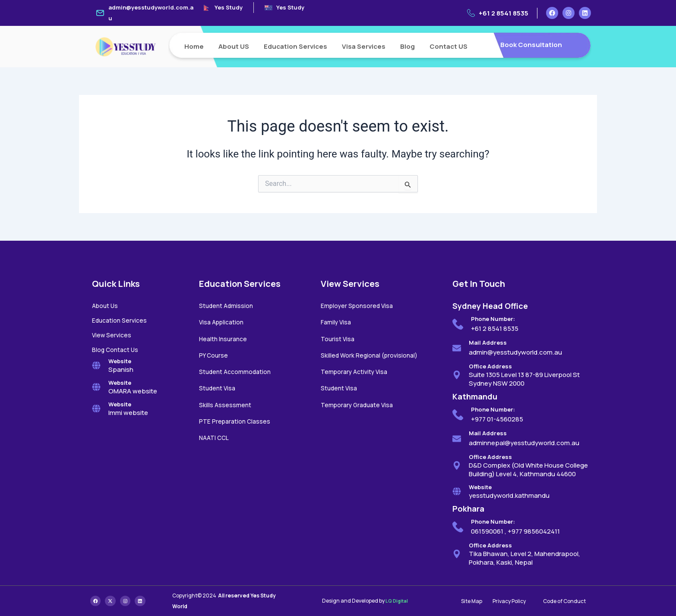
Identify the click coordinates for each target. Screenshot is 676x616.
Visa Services (364, 46)
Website (120, 359)
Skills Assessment (226, 402)
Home (194, 46)
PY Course (214, 354)
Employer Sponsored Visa (359, 306)
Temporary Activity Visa (357, 370)
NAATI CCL (215, 434)
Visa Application (223, 322)
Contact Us (123, 348)
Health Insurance (225, 338)
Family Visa (337, 322)
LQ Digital (398, 601)
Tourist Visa (338, 338)
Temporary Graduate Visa (360, 402)
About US (234, 46)
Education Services (295, 46)
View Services (113, 334)
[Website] (96, 364)
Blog (407, 46)
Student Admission (228, 306)
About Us (106, 306)
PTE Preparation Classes (236, 418)
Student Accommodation (237, 370)
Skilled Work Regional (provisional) (371, 354)
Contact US (449, 46)
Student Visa (218, 386)
